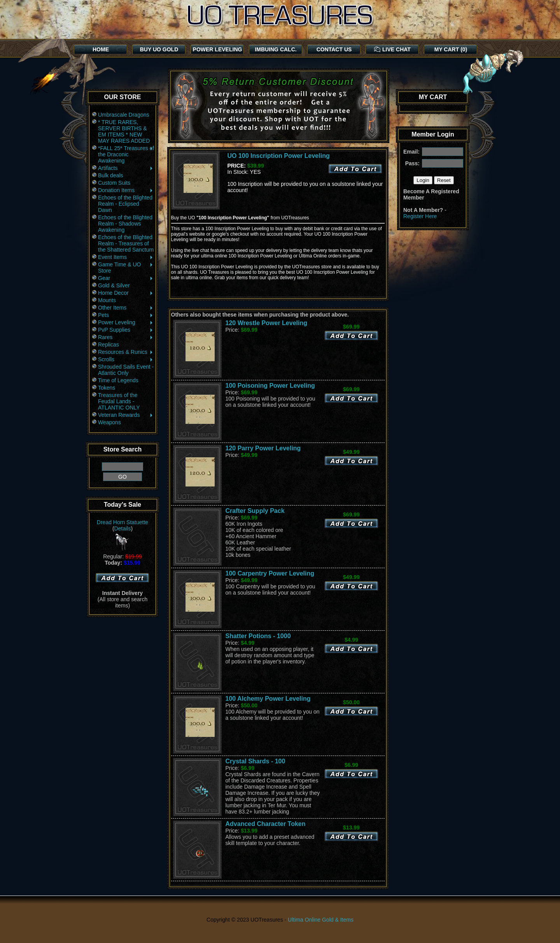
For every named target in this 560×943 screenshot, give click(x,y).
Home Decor (126, 293)
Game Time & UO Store (126, 268)
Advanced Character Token (266, 824)
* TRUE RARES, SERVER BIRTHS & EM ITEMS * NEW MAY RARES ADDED (124, 131)
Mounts (107, 300)
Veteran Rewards (126, 415)
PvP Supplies (126, 330)
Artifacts (126, 168)
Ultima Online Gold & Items (321, 920)
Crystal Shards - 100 (255, 761)
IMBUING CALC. (276, 49)
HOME (101, 49)
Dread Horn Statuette (122, 522)
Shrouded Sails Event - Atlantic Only (126, 370)
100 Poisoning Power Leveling (270, 386)
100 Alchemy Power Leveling (268, 699)
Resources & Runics (126, 352)
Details (123, 528)
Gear (126, 278)
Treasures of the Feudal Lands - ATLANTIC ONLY (119, 401)
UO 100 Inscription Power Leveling (279, 156)
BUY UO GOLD (159, 49)
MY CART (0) (451, 49)
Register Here (420, 216)
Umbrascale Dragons (124, 115)
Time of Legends (118, 380)
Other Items (126, 308)
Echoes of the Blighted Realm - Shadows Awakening (125, 224)
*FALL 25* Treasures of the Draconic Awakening (126, 154)
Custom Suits (114, 183)
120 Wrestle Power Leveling (266, 323)
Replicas (108, 345)
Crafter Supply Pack (255, 511)
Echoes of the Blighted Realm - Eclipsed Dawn (125, 204)
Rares (126, 337)
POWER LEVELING (218, 49)
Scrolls (126, 359)
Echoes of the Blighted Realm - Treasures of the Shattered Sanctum (126, 243)
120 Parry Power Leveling (263, 448)
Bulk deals (111, 175)
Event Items (126, 257)
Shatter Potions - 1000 (258, 636)
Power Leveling (126, 322)
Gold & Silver (114, 285)
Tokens (107, 388)
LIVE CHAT (392, 49)
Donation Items (126, 190)
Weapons (109, 422)
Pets (126, 315)
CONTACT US (334, 49)
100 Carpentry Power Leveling (270, 573)
